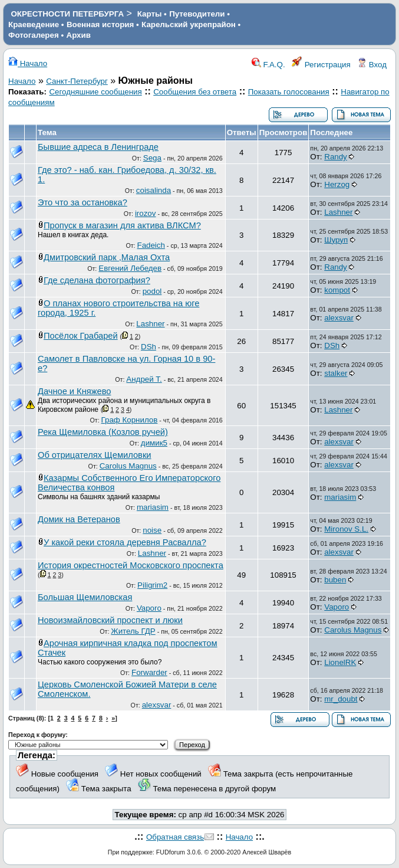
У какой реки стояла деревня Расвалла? (125, 542)
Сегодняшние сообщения (95, 92)
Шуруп (336, 240)
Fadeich (151, 245)
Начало (28, 63)
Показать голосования (289, 92)
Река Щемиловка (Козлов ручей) (103, 432)
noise (152, 530)
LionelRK (340, 662)
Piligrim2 (152, 585)
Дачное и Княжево (74, 391)
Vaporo (149, 608)
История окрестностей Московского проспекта (131, 565)
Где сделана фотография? (97, 280)
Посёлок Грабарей (81, 336)
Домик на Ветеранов (79, 519)
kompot (337, 290)
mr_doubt (341, 699)
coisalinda (154, 190)
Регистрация (321, 65)
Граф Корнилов (130, 420)
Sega (152, 158)
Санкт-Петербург (77, 81)
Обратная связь (175, 837)
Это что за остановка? (83, 202)
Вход (372, 65)
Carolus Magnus (128, 466)
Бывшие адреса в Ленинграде (98, 147)
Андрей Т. (144, 379)
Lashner (338, 212)
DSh (149, 347)
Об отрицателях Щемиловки (94, 455)
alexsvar (339, 318)
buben (335, 580)
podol (152, 291)
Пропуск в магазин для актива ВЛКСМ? (122, 225)
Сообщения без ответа (195, 92)
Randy (336, 157)
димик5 (154, 443)
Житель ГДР (133, 631)
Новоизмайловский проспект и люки (110, 620)
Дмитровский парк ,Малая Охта (107, 257)
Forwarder (149, 672)
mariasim (153, 507)
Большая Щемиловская (85, 597)
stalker (336, 373)
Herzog (337, 184)
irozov (146, 213)
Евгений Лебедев (130, 268)
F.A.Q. (268, 65)
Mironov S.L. (346, 529)
